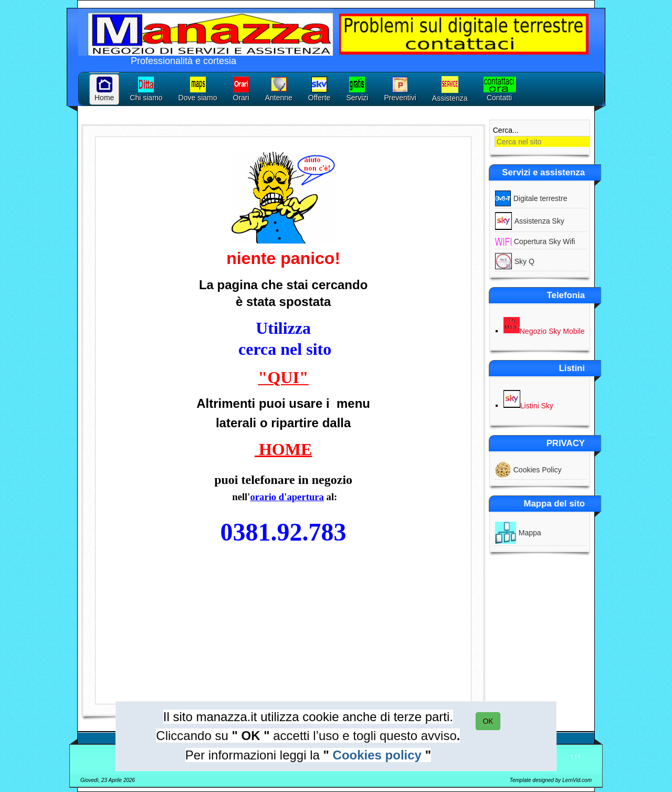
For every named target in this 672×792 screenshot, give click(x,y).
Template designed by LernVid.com (551, 780)
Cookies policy (377, 755)
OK (488, 721)
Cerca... (506, 130)
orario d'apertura (287, 497)
